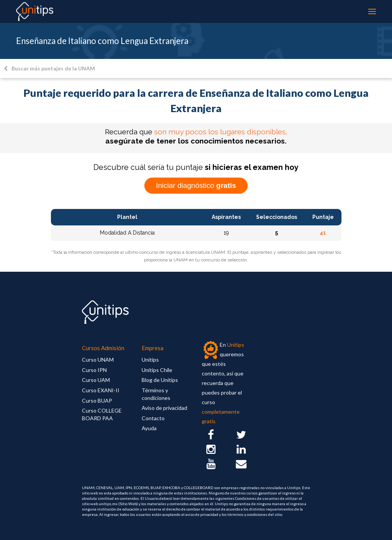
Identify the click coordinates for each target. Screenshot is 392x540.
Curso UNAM (98, 360)
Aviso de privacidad (164, 408)
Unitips (150, 360)
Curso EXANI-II (101, 390)
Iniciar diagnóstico (196, 185)
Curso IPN (94, 370)
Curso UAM (96, 380)
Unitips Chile (157, 370)
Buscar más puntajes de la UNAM (49, 68)
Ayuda (149, 428)
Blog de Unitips (160, 380)
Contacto (153, 418)
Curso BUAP (97, 401)
